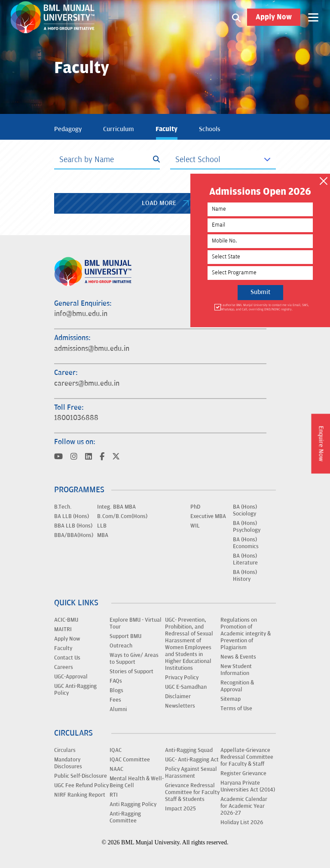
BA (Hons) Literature (245, 559)
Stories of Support (131, 672)
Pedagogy (68, 129)
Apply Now (274, 17)
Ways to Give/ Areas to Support (134, 659)
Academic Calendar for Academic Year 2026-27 (244, 806)
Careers (64, 667)
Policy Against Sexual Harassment (191, 773)
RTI (114, 795)
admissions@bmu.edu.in (92, 349)
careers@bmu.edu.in (87, 383)
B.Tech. (63, 507)
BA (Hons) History (245, 576)
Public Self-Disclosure (81, 776)
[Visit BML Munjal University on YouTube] (58, 457)
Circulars (65, 750)
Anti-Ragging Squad (189, 750)
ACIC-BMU (66, 620)
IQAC (116, 750)
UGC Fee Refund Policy (81, 785)
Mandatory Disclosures (68, 763)
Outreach (121, 646)
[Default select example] (223, 160)
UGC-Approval (71, 677)
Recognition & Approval (237, 686)
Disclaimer (178, 696)
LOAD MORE (165, 203)
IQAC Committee (130, 760)
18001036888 (76, 418)
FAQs (116, 681)
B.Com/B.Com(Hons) (122, 516)
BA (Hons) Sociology (245, 510)
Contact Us (67, 658)
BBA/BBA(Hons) (74, 535)
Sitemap (231, 699)
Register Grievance (243, 773)
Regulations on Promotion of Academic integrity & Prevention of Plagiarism (246, 634)
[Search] (107, 160)
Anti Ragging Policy (133, 804)
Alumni (118, 709)
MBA (103, 535)
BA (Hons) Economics (246, 543)
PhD (195, 507)
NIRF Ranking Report (80, 795)
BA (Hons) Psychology (247, 527)
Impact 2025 (180, 809)
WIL (195, 526)
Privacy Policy (182, 678)
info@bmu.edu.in (81, 314)
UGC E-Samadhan (186, 687)
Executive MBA (208, 516)
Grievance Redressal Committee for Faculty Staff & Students (192, 792)
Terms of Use (236, 709)
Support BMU (125, 636)
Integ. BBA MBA (116, 507)
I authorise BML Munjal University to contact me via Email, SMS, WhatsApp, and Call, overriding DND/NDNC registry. (264, 307)
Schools (210, 129)
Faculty (167, 129)
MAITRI (63, 629)
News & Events (238, 657)
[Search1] (236, 17)
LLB (102, 526)
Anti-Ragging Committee (125, 817)
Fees (115, 700)
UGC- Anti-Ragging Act (192, 760)
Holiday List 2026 (242, 822)
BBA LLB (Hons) (73, 526)
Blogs (116, 690)
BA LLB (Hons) (72, 516)
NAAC (116, 769)
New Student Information (236, 670)
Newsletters (180, 706)
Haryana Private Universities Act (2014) (248, 786)
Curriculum (119, 129)
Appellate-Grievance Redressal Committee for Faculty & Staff (247, 757)
